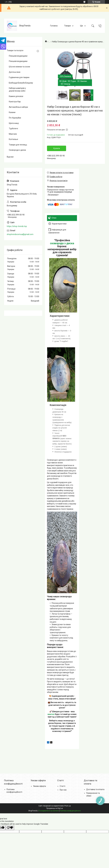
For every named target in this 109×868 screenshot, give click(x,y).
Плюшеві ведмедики (18, 56)
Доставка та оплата (95, 789)
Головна (54, 26)
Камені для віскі (16, 96)
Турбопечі (13, 129)
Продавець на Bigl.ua (55, 808)
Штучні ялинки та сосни (19, 67)
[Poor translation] (10, 828)
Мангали (13, 134)
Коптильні (13, 139)
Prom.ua (68, 806)
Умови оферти (40, 786)
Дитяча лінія (15, 72)
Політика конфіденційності (70, 811)
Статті (62, 786)
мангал (51, 714)
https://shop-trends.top (17, 226)
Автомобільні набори (18, 107)
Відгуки (10, 157)
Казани (12, 112)
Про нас (63, 790)
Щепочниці (14, 123)
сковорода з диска (62, 243)
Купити (57, 148)
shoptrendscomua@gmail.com (20, 234)
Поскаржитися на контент (49, 811)
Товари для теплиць (18, 145)
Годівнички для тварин (19, 77)
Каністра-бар (15, 102)
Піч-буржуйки (15, 118)
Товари (67, 26)
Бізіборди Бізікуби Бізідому (21, 83)
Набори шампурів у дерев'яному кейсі (17, 89)
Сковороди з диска (17, 150)
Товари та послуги (15, 50)
